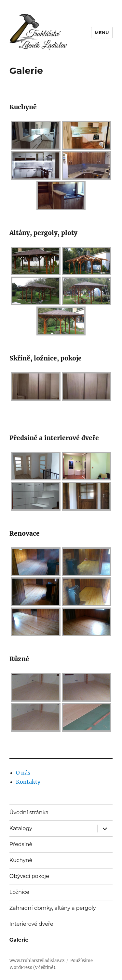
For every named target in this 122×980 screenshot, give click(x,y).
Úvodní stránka (29, 812)
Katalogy (21, 828)
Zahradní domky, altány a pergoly (53, 908)
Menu (102, 33)
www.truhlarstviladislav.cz (37, 961)
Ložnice (19, 892)
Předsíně (21, 844)
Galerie (19, 940)
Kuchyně (21, 860)
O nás (23, 773)
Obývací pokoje (29, 876)
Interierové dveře (31, 924)
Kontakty (28, 782)
